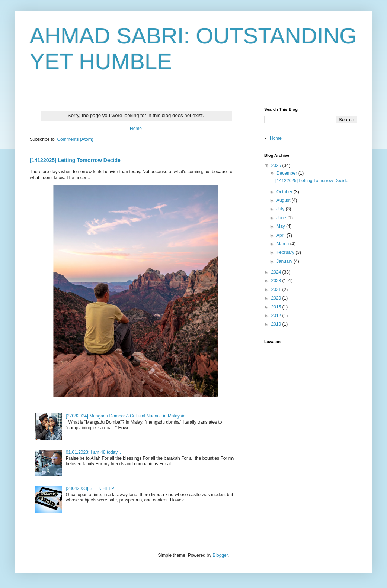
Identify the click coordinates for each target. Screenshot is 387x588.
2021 (277, 290)
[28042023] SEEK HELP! (91, 488)
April (282, 235)
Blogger (220, 555)
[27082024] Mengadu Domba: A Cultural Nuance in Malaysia (126, 416)
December (287, 173)
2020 (277, 298)
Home (136, 129)
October (285, 192)
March (283, 244)
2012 (277, 316)
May (281, 226)
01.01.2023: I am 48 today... (94, 452)
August (284, 200)
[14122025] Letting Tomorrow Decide (75, 160)
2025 (277, 165)
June (282, 218)
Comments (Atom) (75, 139)
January (285, 261)
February (286, 252)
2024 (277, 272)
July (281, 209)
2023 (277, 281)
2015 (277, 307)
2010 (277, 324)
